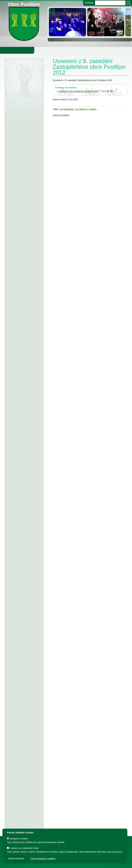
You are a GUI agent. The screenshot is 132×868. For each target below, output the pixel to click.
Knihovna (54, 50)
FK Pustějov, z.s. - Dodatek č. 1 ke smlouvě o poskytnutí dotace (24, 445)
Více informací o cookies (43, 858)
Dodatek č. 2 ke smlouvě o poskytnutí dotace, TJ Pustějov (24, 505)
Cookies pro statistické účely (23, 848)
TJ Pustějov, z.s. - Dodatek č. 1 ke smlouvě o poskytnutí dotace (24, 432)
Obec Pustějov (24, 4)
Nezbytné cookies (17, 839)
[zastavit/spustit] (53, 11)
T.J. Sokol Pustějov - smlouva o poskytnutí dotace (21, 479)
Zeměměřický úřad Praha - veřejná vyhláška (23, 237)
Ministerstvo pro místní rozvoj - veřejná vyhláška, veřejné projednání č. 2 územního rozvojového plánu (24, 98)
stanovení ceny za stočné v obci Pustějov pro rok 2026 (24, 320)
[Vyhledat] (128, 3)
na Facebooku (67, 109)
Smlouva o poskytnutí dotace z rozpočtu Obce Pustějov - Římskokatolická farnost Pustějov (23, 781)
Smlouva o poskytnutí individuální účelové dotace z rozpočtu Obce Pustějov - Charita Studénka (24, 462)
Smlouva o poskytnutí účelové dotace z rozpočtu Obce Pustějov (24, 577)
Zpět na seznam (61, 115)
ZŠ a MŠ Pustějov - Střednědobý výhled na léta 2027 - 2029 (24, 294)
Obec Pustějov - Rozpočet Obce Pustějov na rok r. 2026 (24, 251)
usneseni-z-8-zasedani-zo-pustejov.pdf (78, 91)
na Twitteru (81, 109)
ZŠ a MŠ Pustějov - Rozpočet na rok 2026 (22, 307)
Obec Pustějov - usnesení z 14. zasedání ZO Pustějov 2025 (24, 281)
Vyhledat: (89, 3)
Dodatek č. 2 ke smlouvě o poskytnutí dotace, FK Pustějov (24, 492)
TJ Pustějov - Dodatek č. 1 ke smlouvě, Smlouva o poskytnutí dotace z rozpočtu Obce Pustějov (23, 539)
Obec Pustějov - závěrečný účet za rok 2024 (24, 402)
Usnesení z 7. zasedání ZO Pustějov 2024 (23, 590)
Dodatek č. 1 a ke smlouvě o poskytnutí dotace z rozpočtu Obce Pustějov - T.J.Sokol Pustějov (23, 693)
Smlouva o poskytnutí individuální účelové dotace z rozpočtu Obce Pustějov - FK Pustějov (24, 607)
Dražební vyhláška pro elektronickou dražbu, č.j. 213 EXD (24, 81)
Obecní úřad (9, 50)
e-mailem (92, 109)
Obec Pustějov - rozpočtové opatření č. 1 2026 (24, 173)
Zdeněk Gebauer (92, 864)
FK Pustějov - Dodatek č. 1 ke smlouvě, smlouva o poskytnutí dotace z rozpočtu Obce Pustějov (23, 560)
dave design (49, 864)
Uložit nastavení (16, 858)
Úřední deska (17, 69)
